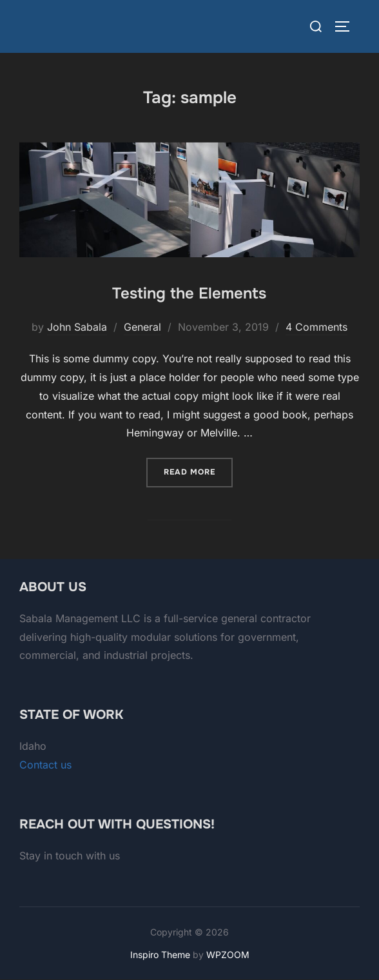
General (142, 327)
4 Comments (316, 327)
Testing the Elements (189, 293)
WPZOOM (228, 955)
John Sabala (77, 327)
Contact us (45, 765)
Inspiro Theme (160, 955)
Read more (198, 471)
